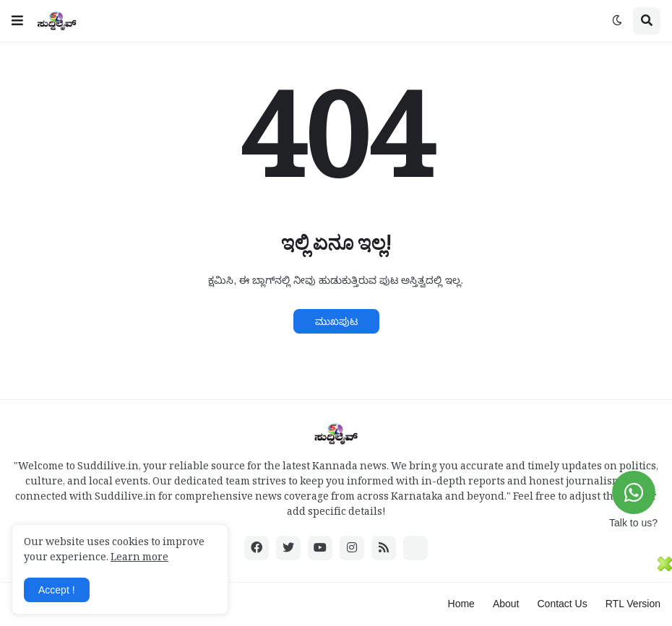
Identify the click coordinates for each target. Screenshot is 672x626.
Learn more (139, 559)
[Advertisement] (329, 589)
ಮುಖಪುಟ (336, 321)
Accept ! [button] (57, 590)
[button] (17, 21)
